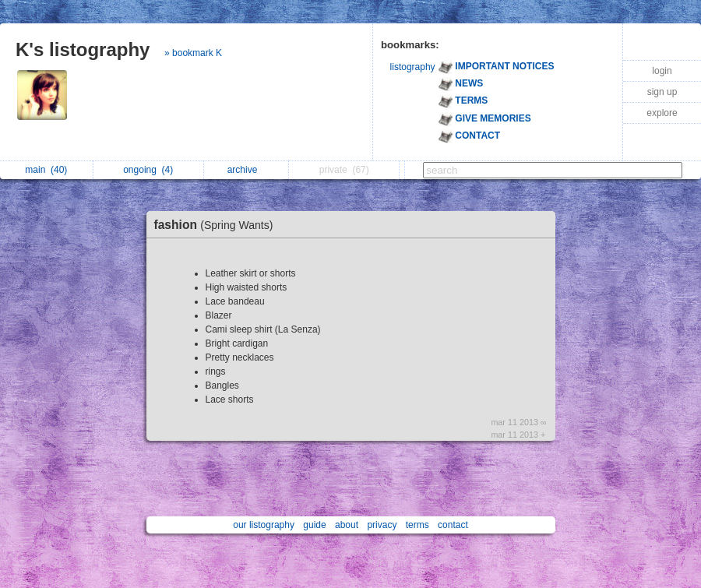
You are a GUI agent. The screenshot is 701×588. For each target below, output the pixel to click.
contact (453, 525)
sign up (662, 92)
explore (662, 113)
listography (413, 67)
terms (417, 525)
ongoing (148, 170)
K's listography (83, 49)
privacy (382, 525)
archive (247, 170)
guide (314, 525)
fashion (218, 225)
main (46, 170)
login (662, 71)
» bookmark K (193, 53)
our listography (264, 525)
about (347, 525)
